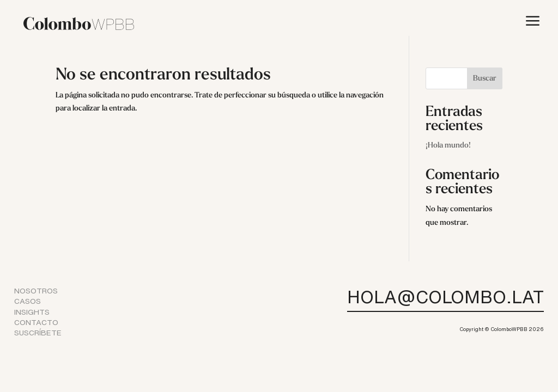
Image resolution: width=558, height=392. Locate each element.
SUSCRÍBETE (38, 333)
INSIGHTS (32, 312)
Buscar (485, 79)
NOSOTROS (36, 291)
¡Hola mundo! (448, 146)
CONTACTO (36, 322)
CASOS (28, 301)
